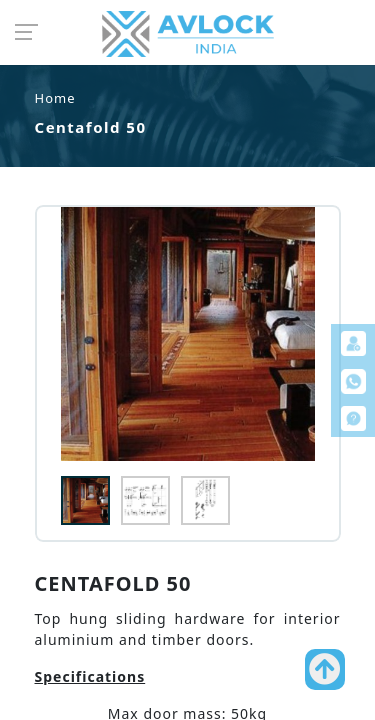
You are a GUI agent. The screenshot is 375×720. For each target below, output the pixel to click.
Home (55, 98)
